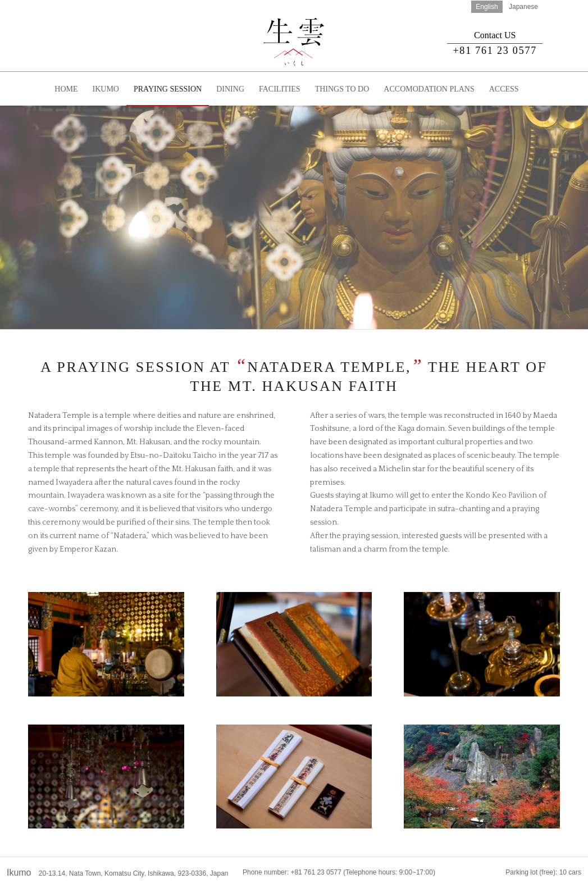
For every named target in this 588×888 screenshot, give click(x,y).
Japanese (523, 7)
